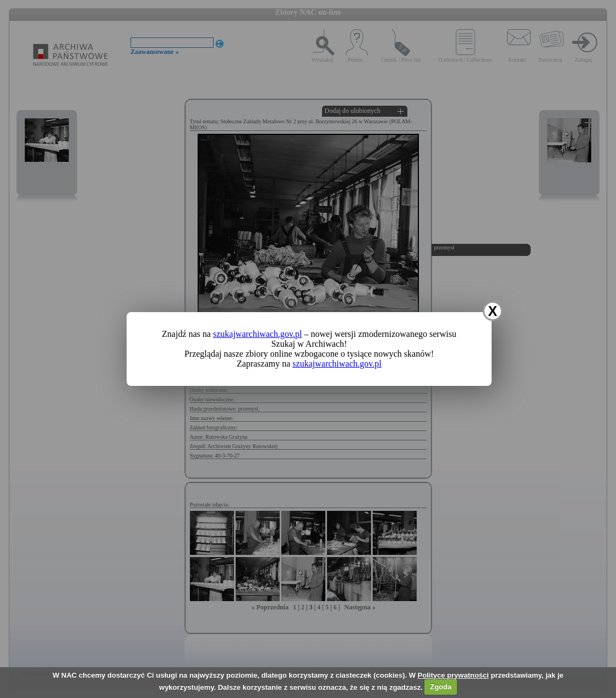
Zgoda (441, 687)
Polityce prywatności (453, 675)
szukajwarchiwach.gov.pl (258, 334)
